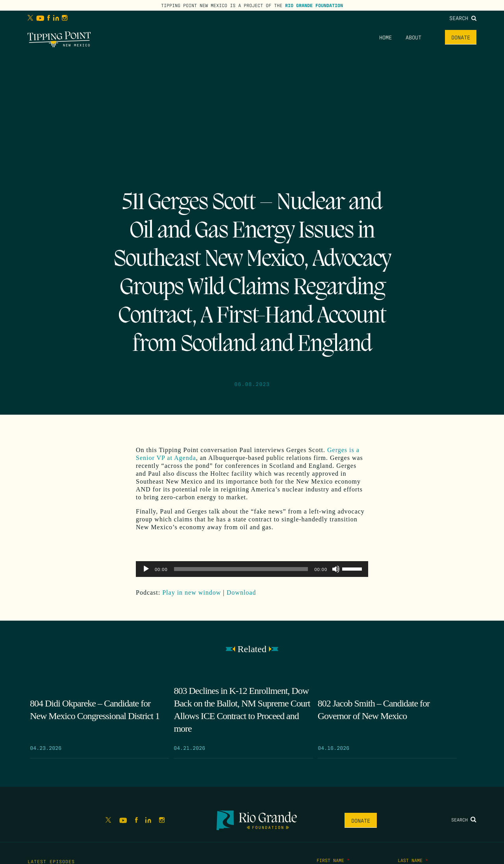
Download (242, 592)
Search (463, 18)
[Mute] (336, 569)
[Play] (146, 569)
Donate (461, 37)
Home (385, 37)
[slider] (241, 569)
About (413, 37)
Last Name (413, 860)
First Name (333, 860)
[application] (252, 569)
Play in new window (192, 592)
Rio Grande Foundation (314, 5)
